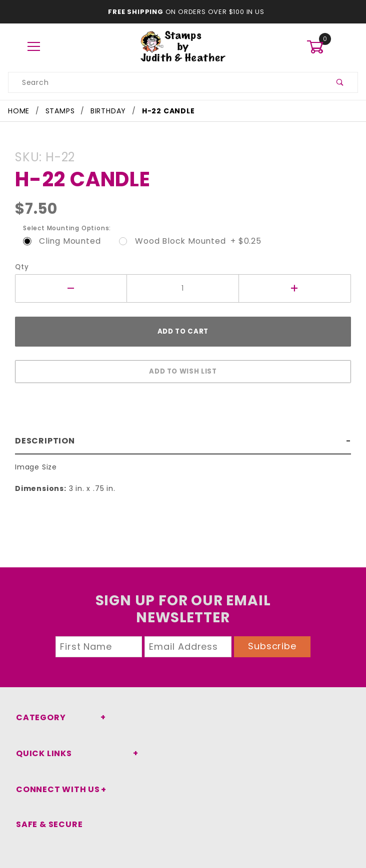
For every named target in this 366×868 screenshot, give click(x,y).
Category (38, 717)
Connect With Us (54, 789)
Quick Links (42, 753)
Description (43, 436)
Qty (21, 267)
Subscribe (272, 646)
